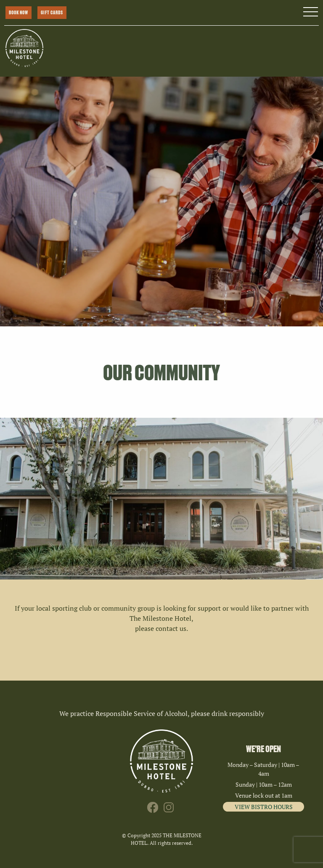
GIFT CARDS (52, 13)
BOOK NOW (19, 13)
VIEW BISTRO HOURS (264, 807)
